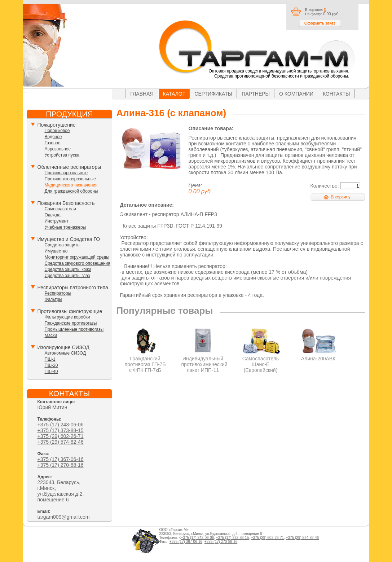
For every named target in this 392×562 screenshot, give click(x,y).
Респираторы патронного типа (73, 287)
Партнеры (256, 94)
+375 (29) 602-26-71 (61, 436)
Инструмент (57, 221)
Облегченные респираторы (69, 167)
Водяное (53, 137)
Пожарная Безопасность (66, 203)
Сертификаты (213, 94)
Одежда (53, 215)
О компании (296, 94)
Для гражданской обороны (71, 191)
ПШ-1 (50, 359)
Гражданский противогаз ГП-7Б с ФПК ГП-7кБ (145, 361)
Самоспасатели (60, 209)
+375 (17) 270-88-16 (61, 465)
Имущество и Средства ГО (69, 239)
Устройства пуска (62, 155)
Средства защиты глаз (67, 276)
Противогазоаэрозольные (70, 179)
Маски (51, 335)
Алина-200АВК (318, 356)
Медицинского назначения (71, 185)
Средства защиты (63, 245)
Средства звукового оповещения (78, 263)
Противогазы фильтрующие (70, 311)
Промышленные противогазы (74, 329)
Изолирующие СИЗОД (63, 347)
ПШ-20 (51, 365)
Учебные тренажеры (65, 227)
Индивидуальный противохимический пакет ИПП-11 (204, 361)
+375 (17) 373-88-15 (61, 430)
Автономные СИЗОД (65, 353)
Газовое (53, 143)
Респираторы (58, 293)
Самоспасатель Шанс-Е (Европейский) (261, 361)
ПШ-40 (51, 372)
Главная (142, 94)
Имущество (56, 251)
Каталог (174, 94)
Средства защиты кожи (68, 269)
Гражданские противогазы (71, 323)
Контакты (336, 94)
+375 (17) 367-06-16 (61, 459)
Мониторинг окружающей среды (77, 257)
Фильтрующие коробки (67, 317)
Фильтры (54, 299)
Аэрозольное (58, 149)
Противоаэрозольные (66, 173)
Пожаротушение (57, 125)
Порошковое (57, 131)
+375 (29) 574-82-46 (61, 442)
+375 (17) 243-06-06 (61, 425)
